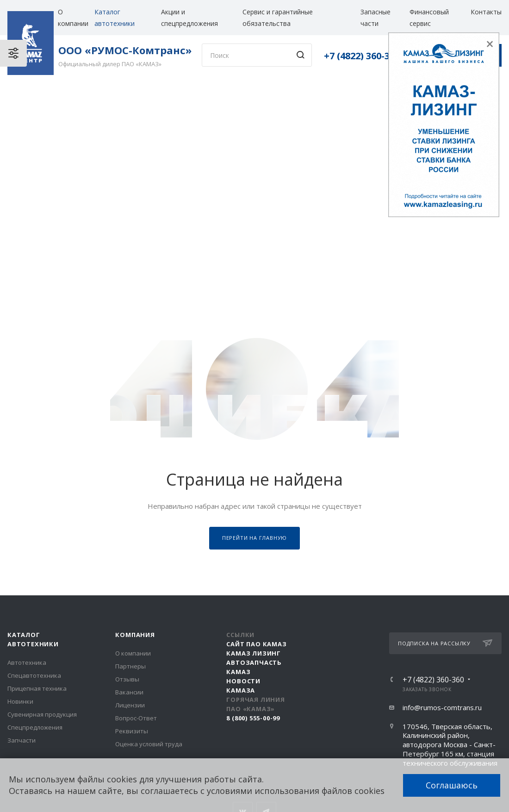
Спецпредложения (35, 727)
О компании (133, 653)
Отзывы (127, 679)
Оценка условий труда (149, 744)
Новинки (20, 701)
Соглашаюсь (452, 785)
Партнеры (130, 666)
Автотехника (27, 662)
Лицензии (130, 705)
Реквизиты (132, 731)
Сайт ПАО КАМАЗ (256, 644)
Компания (135, 635)
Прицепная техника (37, 688)
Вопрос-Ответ (136, 718)
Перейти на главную (254, 538)
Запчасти (22, 740)
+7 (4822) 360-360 (362, 56)
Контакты (486, 12)
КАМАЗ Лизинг (254, 653)
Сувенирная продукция (42, 714)
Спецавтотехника (34, 675)
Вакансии (129, 692)
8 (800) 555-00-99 (253, 718)
